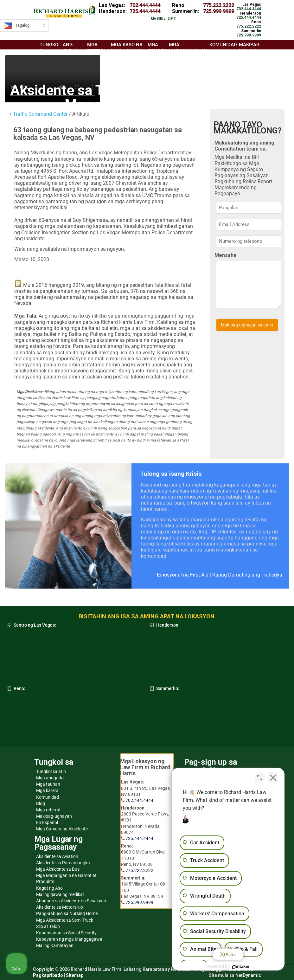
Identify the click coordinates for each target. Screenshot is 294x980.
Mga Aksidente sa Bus (58, 869)
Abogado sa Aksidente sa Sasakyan (71, 901)
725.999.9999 (219, 11)
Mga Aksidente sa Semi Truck (65, 920)
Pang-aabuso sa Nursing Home (67, 913)
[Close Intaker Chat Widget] (273, 777)
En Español (47, 822)
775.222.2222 (219, 5)
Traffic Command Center (40, 114)
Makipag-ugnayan (54, 816)
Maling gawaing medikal (60, 894)
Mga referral (48, 810)
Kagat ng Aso (49, 888)
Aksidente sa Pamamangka (63, 863)
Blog (41, 803)
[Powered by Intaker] (240, 967)
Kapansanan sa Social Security (66, 933)
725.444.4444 (145, 11)
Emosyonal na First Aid (183, 575)
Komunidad (48, 797)
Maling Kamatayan (55, 945)
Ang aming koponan (74, 51)
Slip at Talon (48, 926)
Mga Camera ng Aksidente (62, 829)
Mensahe (226, 255)
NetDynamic (248, 975)
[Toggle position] (260, 777)
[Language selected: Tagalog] (24, 26)
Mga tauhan (48, 784)
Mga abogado (50, 778)
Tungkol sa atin (51, 771)
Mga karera (47, 790)
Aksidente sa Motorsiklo (60, 907)
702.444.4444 (145, 5)
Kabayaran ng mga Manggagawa (69, 939)
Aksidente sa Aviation (57, 856)
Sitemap (75, 975)
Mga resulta (157, 48)
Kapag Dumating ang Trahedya (247, 575)
